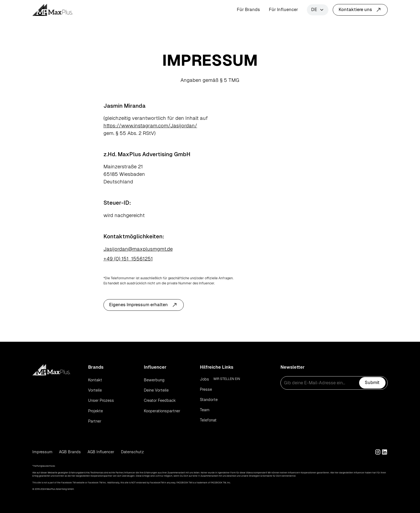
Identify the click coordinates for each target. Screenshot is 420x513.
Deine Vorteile (156, 390)
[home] (53, 10)
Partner (95, 421)
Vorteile (95, 390)
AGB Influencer (101, 452)
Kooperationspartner (162, 411)
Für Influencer (283, 10)
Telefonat (208, 420)
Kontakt (95, 380)
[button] (318, 10)
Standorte (209, 400)
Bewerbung (154, 380)
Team (205, 410)
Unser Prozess (101, 400)
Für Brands (248, 10)
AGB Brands (70, 452)
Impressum (42, 452)
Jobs (204, 379)
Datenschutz (132, 452)
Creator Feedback (160, 400)
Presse (206, 389)
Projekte (96, 411)
